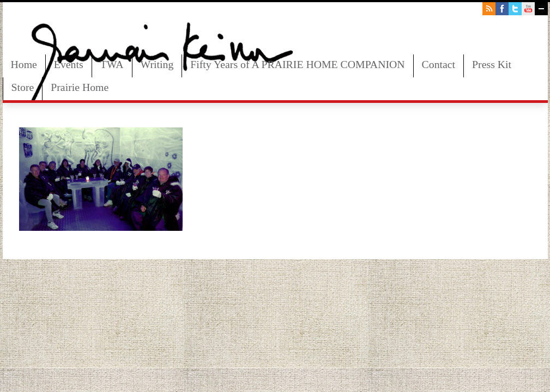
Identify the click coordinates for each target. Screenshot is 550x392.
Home (24, 64)
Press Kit (492, 64)
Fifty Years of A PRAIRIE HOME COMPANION (297, 64)
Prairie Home (80, 87)
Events (69, 64)
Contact (439, 64)
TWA (112, 64)
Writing (157, 64)
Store (23, 87)
